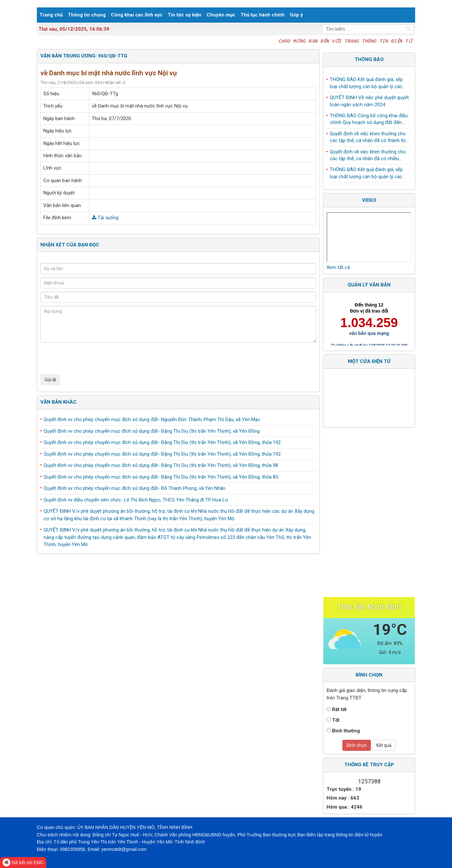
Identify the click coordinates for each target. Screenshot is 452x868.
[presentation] (90, 358)
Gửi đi (50, 380)
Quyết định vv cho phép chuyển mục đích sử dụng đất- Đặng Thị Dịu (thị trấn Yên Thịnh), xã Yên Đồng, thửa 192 (162, 442)
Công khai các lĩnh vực (137, 15)
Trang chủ (51, 15)
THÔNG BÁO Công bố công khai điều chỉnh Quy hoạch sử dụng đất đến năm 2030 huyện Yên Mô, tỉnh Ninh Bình (369, 121)
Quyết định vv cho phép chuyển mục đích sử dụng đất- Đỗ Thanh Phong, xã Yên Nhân (135, 488)
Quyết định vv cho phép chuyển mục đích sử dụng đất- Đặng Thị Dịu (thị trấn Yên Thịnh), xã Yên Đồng (152, 431)
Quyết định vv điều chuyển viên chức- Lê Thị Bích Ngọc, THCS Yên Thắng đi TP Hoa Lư (136, 500)
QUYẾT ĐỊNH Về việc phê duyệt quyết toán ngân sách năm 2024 (369, 103)
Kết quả (384, 745)
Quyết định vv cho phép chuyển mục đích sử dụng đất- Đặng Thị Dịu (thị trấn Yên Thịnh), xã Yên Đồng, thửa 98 (161, 465)
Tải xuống (105, 218)
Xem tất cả (338, 267)
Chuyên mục (221, 15)
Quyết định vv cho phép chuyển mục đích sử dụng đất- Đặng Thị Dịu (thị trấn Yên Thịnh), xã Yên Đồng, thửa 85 (161, 477)
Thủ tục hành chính (263, 15)
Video (369, 200)
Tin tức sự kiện (185, 15)
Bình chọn (357, 745)
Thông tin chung (87, 15)
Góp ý (296, 15)
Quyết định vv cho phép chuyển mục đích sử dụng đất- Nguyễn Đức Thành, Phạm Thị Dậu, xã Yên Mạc (152, 419)
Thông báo (369, 59)
